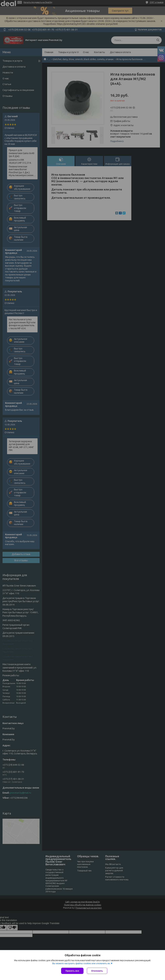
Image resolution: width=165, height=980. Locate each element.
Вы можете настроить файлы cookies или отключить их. (81, 963)
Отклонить (97, 971)
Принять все (72, 971)
